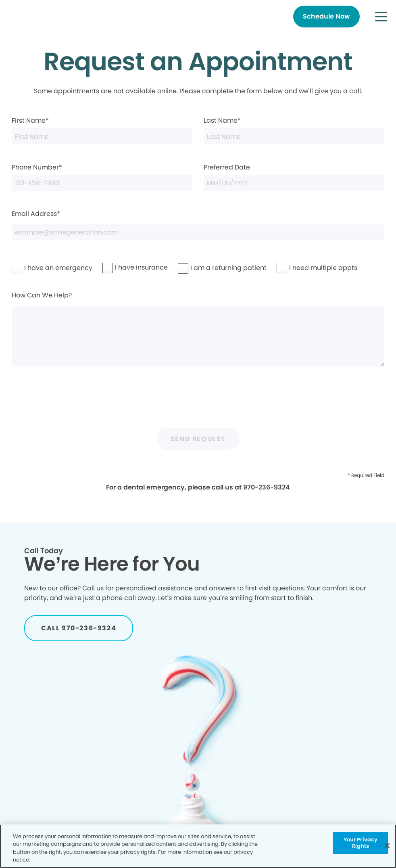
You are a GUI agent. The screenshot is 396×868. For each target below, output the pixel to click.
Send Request (198, 439)
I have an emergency (38, 268)
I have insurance (125, 267)
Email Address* (198, 225)
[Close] (387, 845)
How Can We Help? (198, 328)
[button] (381, 17)
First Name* (102, 130)
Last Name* (294, 130)
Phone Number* (102, 177)
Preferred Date (294, 177)
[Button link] (326, 17)
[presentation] (198, 401)
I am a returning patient (206, 268)
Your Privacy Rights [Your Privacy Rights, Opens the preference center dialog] (361, 843)
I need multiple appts (302, 268)
